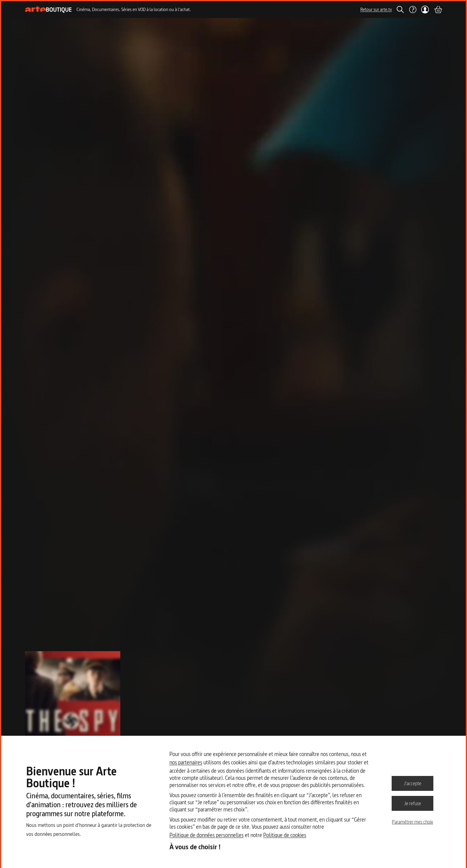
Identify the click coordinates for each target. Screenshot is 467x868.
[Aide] (412, 10)
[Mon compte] (425, 10)
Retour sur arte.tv (376, 9)
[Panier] (438, 10)
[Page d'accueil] (48, 10)
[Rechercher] (400, 10)
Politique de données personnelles (207, 835)
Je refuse (413, 803)
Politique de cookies (285, 835)
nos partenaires (186, 762)
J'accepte (413, 783)
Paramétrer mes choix (412, 822)
